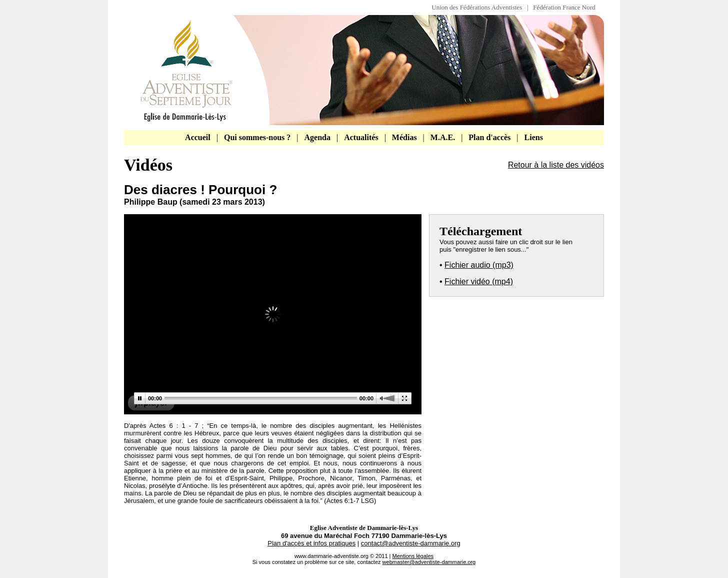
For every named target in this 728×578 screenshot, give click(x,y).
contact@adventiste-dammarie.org (411, 543)
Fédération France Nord (564, 7)
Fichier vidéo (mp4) (479, 281)
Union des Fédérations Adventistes (479, 7)
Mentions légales (413, 556)
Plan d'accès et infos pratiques (311, 543)
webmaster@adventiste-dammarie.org (429, 562)
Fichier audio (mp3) (479, 265)
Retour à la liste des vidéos (556, 165)
